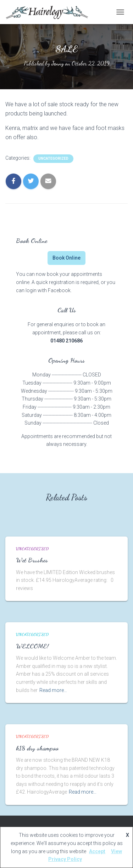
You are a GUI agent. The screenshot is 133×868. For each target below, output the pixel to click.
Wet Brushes (32, 560)
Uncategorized (53, 158)
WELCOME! (32, 646)
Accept (97, 851)
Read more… (53, 690)
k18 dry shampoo (37, 748)
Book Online (66, 258)
